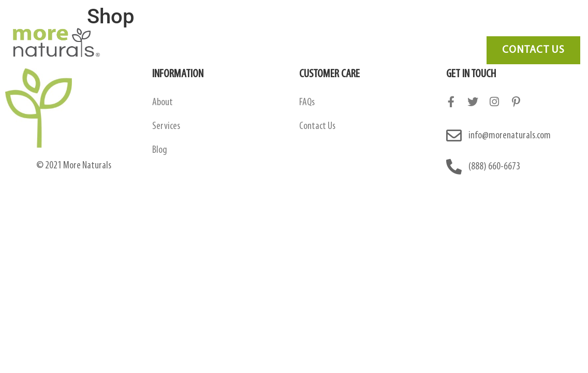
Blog (412, 28)
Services (340, 28)
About (163, 103)
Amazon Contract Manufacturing (249, 28)
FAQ (379, 28)
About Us (155, 28)
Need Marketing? (524, 28)
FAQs (307, 103)
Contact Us (457, 28)
